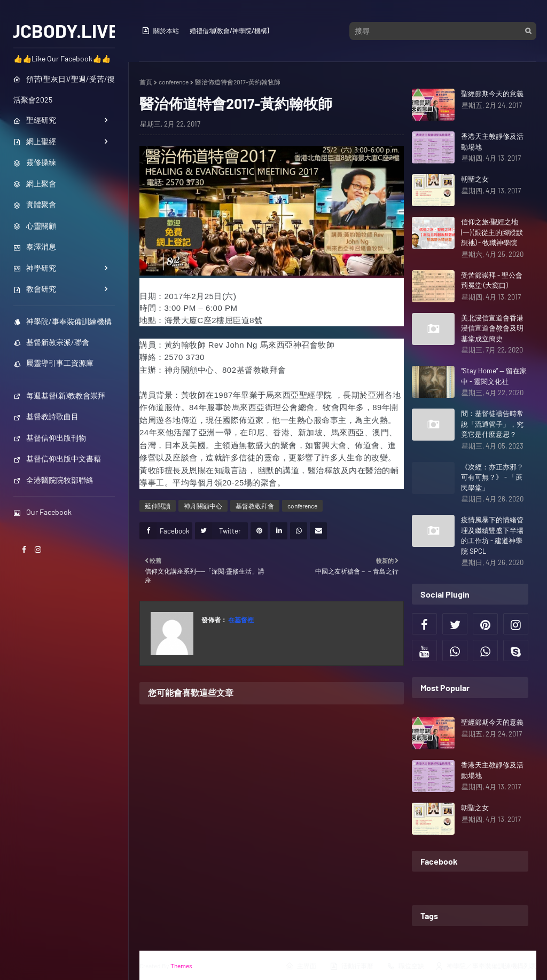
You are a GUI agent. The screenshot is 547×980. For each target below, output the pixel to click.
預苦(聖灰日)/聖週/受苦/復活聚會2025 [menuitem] (64, 89)
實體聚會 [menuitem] (35, 204)
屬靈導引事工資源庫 (53, 363)
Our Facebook (42, 512)
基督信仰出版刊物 (50, 438)
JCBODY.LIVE (64, 30)
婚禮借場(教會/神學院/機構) (229, 30)
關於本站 (160, 30)
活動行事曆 (351, 966)
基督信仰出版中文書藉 (57, 458)
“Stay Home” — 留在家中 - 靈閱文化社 (494, 376)
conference (174, 82)
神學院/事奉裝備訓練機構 (62, 321)
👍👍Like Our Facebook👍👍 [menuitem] (62, 58)
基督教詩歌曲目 (46, 416)
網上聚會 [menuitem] (35, 183)
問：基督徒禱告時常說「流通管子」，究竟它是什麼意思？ (492, 424)
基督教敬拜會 (255, 506)
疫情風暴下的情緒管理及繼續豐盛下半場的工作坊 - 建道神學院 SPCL (492, 535)
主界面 (301, 966)
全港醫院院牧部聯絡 (53, 480)
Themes (181, 966)
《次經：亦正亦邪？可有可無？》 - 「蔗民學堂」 (492, 477)
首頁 (146, 82)
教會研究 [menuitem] (35, 289)
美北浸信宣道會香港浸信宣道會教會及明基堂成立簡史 (492, 328)
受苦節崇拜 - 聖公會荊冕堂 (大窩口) (492, 280)
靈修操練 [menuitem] (35, 162)
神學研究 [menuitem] (35, 268)
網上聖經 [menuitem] (35, 141)
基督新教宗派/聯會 (51, 342)
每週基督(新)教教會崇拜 (59, 395)
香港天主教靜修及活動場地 (492, 142)
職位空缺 (405, 966)
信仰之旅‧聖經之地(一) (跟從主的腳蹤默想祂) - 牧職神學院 (492, 232)
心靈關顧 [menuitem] (35, 226)
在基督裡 (240, 620)
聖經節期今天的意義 (492, 93)
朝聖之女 (475, 179)
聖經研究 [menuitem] (35, 120)
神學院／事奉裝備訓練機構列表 (486, 966)
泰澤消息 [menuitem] (35, 246)
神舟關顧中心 (203, 506)
